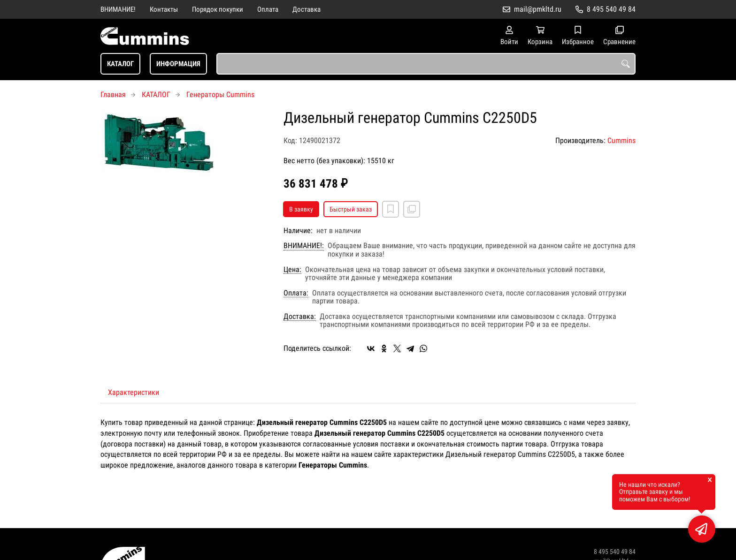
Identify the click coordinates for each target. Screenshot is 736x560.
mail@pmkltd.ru (538, 9)
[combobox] (426, 64)
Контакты (164, 9)
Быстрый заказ (351, 209)
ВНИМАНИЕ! (118, 9)
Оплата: (296, 293)
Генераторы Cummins (220, 95)
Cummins (621, 140)
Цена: (292, 270)
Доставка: (300, 317)
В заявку (301, 209)
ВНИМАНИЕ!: (304, 246)
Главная (113, 95)
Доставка (307, 9)
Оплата (268, 9)
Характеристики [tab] (134, 392)
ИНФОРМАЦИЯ (178, 64)
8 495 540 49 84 (611, 9)
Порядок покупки (218, 9)
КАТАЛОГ (120, 64)
